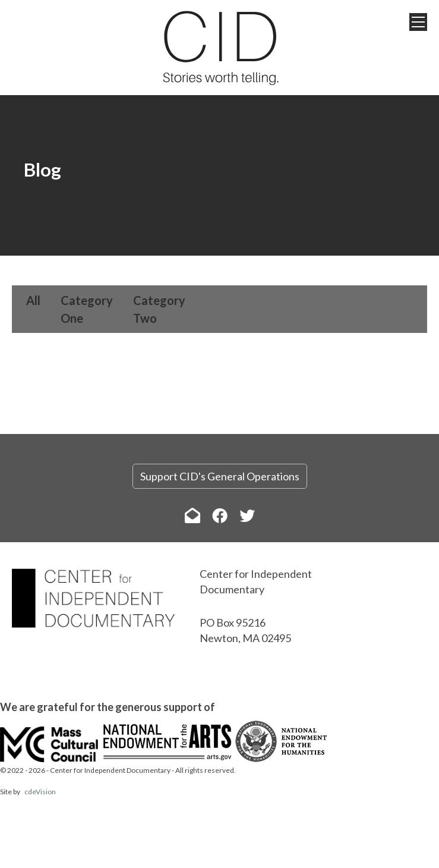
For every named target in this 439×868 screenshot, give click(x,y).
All (33, 300)
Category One (87, 309)
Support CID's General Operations (220, 476)
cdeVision (40, 792)
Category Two (159, 309)
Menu (418, 22)
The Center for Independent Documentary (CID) (220, 48)
